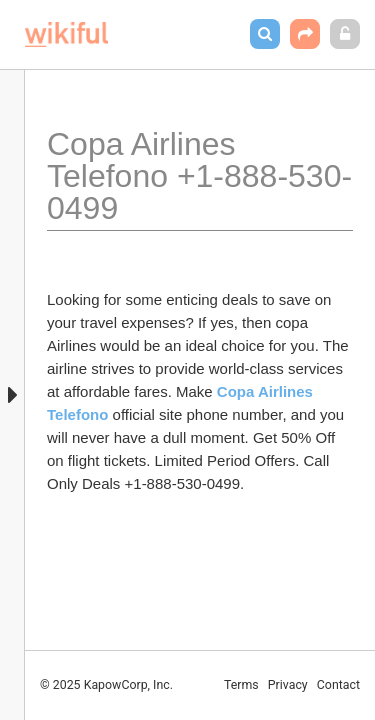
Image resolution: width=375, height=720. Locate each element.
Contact (338, 685)
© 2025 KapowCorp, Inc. (106, 685)
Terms (241, 685)
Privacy (288, 685)
